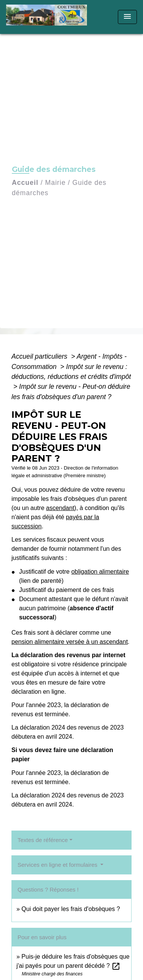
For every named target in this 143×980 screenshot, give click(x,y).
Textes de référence (43, 840)
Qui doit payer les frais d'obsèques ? (71, 909)
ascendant (60, 508)
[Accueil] (49, 17)
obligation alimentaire (100, 572)
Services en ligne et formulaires (58, 865)
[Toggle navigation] (127, 17)
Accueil (25, 183)
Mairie (55, 183)
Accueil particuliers (40, 356)
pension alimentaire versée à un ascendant (70, 642)
